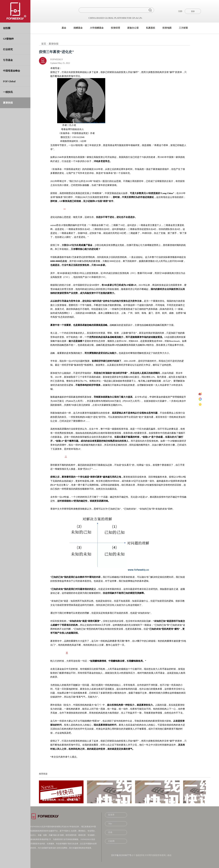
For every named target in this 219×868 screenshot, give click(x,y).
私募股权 (151, 28)
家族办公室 (133, 28)
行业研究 (8, 49)
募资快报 (8, 103)
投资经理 (115, 28)
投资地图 (167, 28)
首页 (44, 44)
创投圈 (7, 28)
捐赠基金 (78, 28)
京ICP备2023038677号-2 (122, 855)
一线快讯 (8, 92)
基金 (64, 28)
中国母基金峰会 (12, 71)
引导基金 (8, 60)
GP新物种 (8, 39)
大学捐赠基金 (97, 28)
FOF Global (9, 81)
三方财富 (183, 28)
